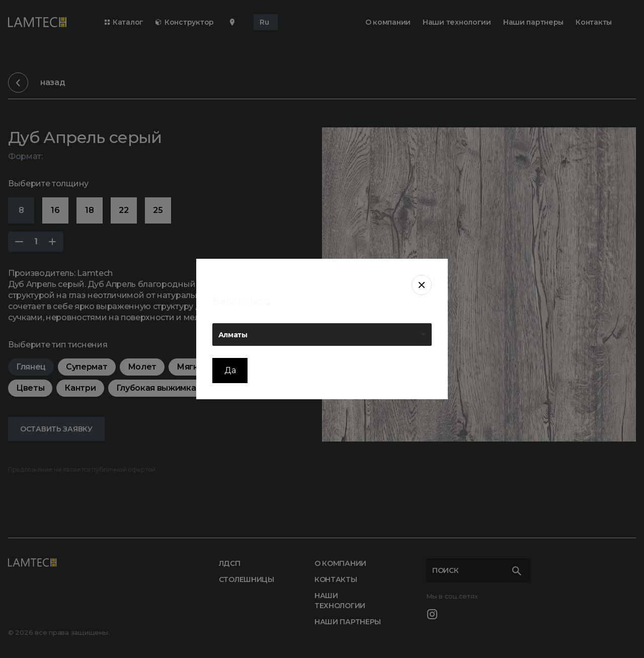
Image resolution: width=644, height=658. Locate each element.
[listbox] (322, 335)
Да (230, 370)
